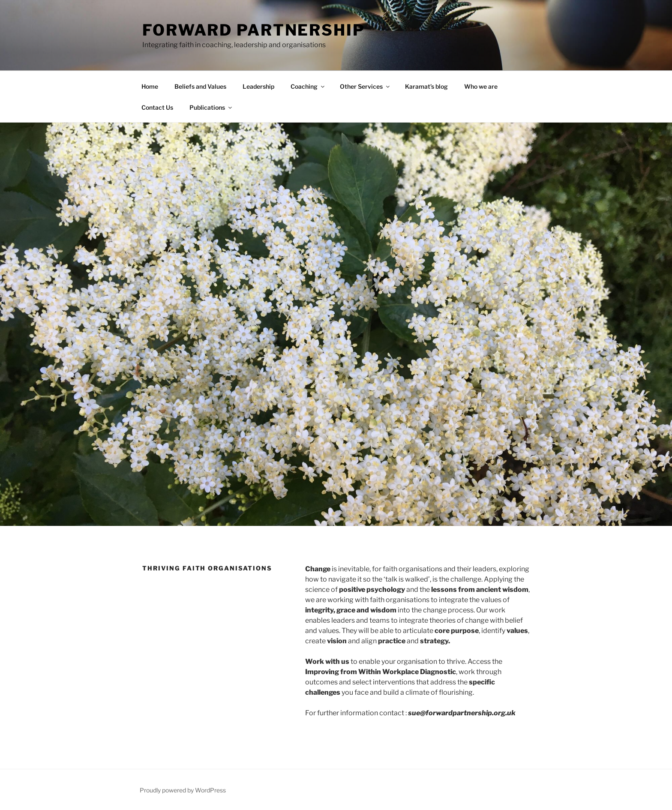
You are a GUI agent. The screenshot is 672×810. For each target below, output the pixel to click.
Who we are (481, 86)
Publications (211, 107)
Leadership (258, 86)
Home (150, 86)
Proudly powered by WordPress (183, 790)
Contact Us (157, 107)
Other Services (365, 86)
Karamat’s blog (426, 86)
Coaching (308, 86)
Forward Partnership (254, 30)
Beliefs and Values (200, 86)
